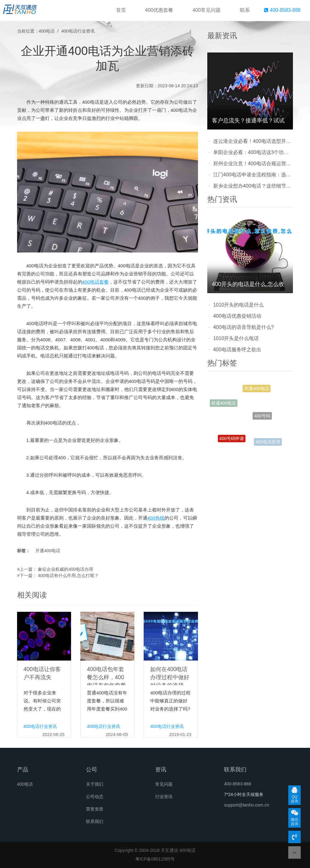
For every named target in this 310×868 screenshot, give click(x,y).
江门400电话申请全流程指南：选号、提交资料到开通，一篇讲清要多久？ (253, 175)
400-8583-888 (282, 10)
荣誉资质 (95, 809)
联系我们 (95, 821)
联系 (245, 10)
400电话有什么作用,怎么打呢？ (68, 575)
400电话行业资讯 (78, 31)
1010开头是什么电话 (236, 338)
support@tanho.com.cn (247, 805)
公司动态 (95, 797)
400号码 (262, 418)
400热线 (156, 518)
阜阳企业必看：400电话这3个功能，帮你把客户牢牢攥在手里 (253, 152)
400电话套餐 (95, 282)
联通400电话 (224, 403)
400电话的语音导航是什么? (244, 327)
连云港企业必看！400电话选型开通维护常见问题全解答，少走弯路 (253, 141)
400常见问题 (207, 10)
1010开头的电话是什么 (239, 305)
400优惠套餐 (159, 10)
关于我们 (95, 784)
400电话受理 (268, 442)
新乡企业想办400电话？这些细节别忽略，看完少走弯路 (253, 186)
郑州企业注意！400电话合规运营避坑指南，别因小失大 (253, 164)
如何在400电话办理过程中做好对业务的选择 (170, 677)
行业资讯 (164, 797)
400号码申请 (232, 439)
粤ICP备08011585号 (155, 859)
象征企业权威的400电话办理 (65, 569)
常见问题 (164, 784)
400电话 (47, 31)
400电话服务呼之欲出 (237, 350)
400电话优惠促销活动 (237, 316)
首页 (121, 10)
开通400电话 (48, 551)
